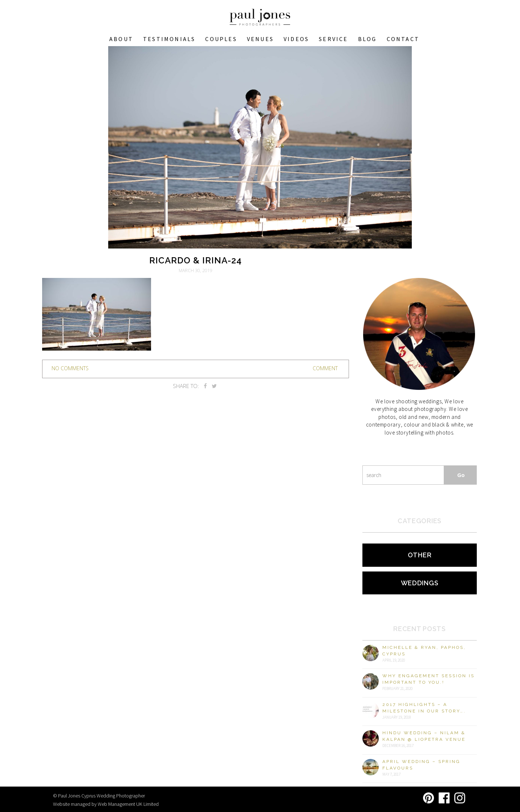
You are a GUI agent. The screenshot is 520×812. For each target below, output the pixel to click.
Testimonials (169, 39)
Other (420, 555)
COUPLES (221, 39)
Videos (296, 39)
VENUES (260, 39)
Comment (325, 368)
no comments (70, 368)
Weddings (420, 583)
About (121, 39)
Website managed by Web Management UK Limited (106, 804)
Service (333, 39)
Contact (403, 39)
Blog (367, 39)
